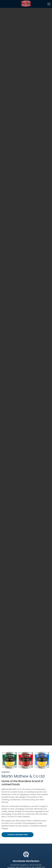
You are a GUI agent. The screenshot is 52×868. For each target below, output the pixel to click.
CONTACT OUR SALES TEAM (17, 835)
